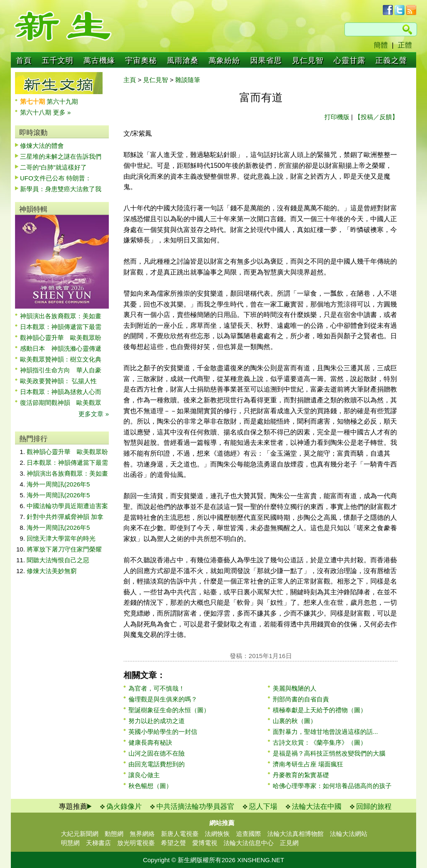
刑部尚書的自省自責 (301, 699)
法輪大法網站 (349, 834)
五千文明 (58, 60)
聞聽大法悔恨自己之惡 (58, 560)
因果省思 (266, 60)
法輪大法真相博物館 (295, 834)
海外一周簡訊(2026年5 (58, 484)
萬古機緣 (99, 60)
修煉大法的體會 (42, 146)
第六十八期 (36, 112)
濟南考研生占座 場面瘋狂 (308, 764)
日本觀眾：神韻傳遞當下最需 (61, 327)
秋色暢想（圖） (150, 786)
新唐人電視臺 (180, 834)
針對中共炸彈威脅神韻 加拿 (65, 517)
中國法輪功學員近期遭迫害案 (67, 506)
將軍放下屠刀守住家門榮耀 (64, 549)
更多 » (62, 112)
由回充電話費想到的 (157, 764)
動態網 (114, 834)
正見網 (289, 843)
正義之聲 (391, 60)
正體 (405, 45)
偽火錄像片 (124, 807)
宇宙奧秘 (141, 60)
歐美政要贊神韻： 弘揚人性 (58, 381)
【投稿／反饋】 (376, 117)
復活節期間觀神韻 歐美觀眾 (61, 403)
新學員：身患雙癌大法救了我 (61, 189)
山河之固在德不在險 (157, 753)
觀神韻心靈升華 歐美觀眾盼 (61, 338)
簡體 (381, 45)
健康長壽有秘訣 (150, 742)
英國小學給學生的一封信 (163, 732)
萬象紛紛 (224, 60)
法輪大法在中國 (317, 807)
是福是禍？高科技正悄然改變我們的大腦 (329, 753)
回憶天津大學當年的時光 (61, 538)
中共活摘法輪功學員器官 (195, 807)
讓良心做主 (144, 775)
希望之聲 (173, 843)
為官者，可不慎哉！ (157, 688)
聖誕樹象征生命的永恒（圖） (169, 710)
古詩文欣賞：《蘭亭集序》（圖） (320, 742)
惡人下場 (263, 807)
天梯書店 (98, 843)
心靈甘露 (349, 60)
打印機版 (337, 117)
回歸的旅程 (374, 807)
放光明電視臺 (136, 843)
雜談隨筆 (188, 80)
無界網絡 (142, 834)
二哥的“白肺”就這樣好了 (53, 167)
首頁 (24, 60)
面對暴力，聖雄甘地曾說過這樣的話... (325, 732)
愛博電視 (205, 843)
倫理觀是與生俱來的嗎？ (163, 699)
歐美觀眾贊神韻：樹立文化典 (61, 359)
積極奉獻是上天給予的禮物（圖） (320, 710)
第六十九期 (62, 101)
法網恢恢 (217, 834)
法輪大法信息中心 (249, 843)
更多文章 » (94, 414)
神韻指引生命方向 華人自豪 (61, 370)
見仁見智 (308, 60)
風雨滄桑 (183, 60)
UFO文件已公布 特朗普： (56, 178)
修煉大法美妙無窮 (52, 571)
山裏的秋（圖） (295, 721)
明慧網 (70, 843)
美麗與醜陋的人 (295, 688)
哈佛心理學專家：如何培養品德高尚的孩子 (332, 786)
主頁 (130, 80)
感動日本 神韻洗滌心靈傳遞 (61, 348)
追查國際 (249, 834)
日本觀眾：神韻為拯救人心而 (61, 392)
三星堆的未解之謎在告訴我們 (61, 156)
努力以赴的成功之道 (157, 721)
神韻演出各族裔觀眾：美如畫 (61, 316)
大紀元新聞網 (80, 834)
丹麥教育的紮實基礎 (301, 775)
